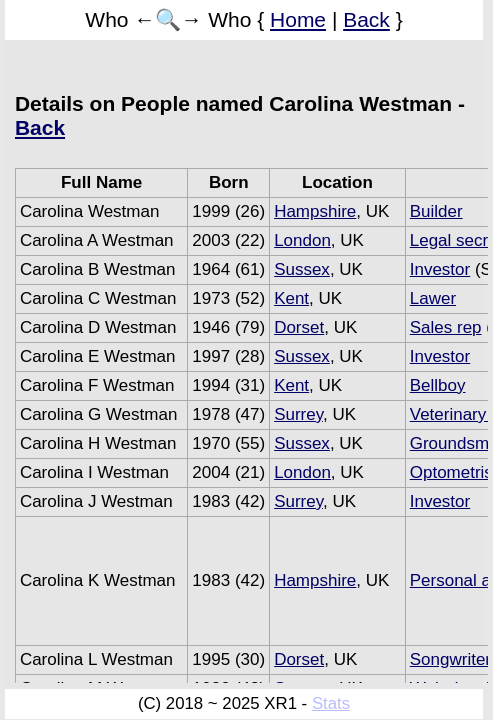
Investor (440, 269)
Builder (436, 211)
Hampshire (315, 211)
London (302, 240)
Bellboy (438, 385)
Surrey (298, 414)
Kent (291, 298)
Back (366, 19)
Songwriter (450, 659)
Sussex (302, 269)
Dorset (299, 327)
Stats (331, 703)
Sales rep (446, 327)
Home (298, 19)
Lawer (433, 298)
